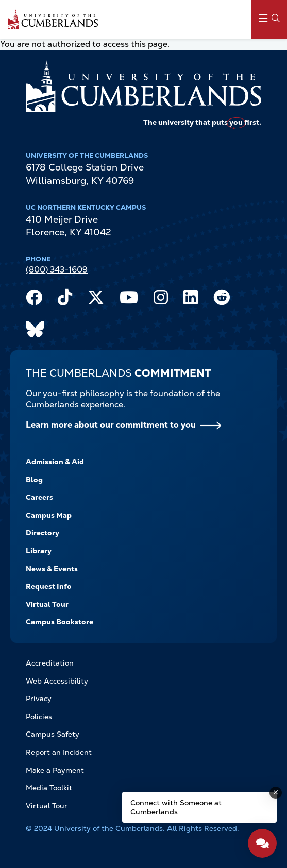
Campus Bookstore (60, 622)
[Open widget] (262, 843)
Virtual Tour (47, 604)
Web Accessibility (57, 681)
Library (39, 551)
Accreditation (50, 663)
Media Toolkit (49, 788)
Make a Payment (55, 770)
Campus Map (49, 515)
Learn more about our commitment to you (111, 425)
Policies (39, 717)
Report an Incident (59, 752)
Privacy (39, 699)
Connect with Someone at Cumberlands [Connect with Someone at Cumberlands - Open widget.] (176, 807)
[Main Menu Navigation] (269, 19)
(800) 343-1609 (57, 270)
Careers (39, 497)
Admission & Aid (55, 462)
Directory (43, 533)
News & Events (52, 569)
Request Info (49, 586)
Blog (34, 480)
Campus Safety (53, 734)
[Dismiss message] (276, 793)
